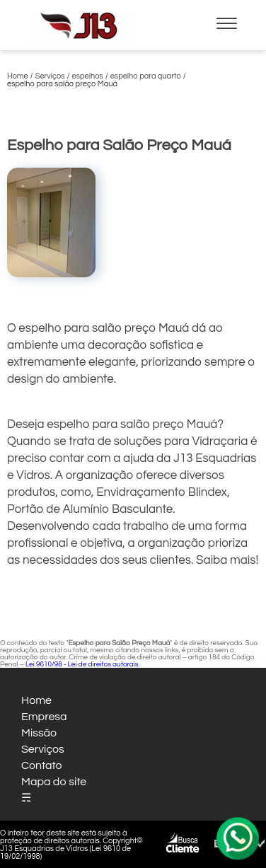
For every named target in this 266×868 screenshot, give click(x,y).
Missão (39, 733)
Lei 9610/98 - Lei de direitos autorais (82, 664)
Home (36, 700)
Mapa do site (54, 782)
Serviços (43, 749)
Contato (42, 765)
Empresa (44, 717)
